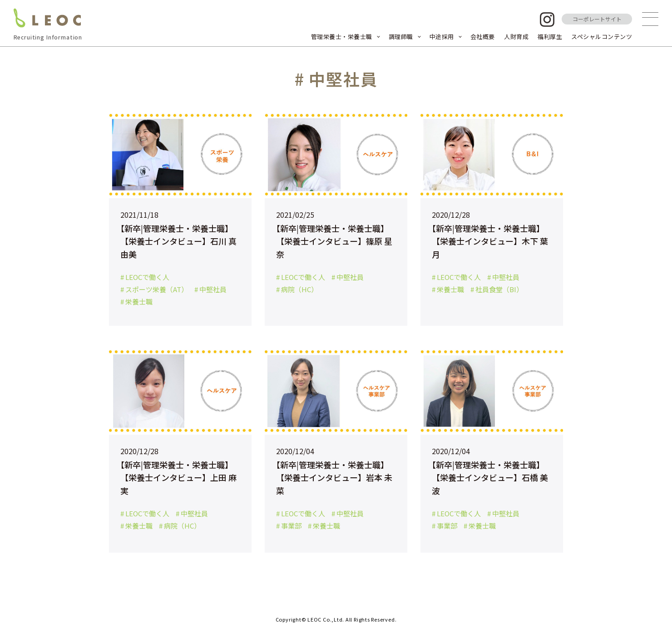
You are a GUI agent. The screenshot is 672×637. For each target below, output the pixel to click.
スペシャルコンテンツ (602, 37)
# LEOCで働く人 (145, 277)
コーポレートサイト (597, 19)
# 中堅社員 (210, 289)
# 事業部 (289, 526)
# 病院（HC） (297, 289)
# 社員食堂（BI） (497, 289)
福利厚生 (550, 37)
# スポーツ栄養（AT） (154, 289)
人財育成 (516, 37)
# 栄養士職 (136, 301)
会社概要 (483, 37)
